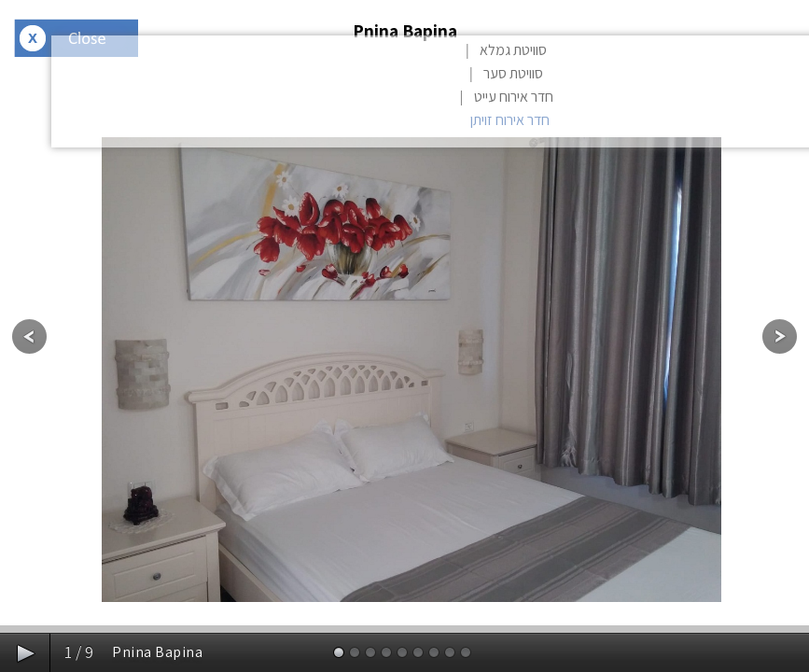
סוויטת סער (513, 73)
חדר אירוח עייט (514, 97)
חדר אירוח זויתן (510, 120)
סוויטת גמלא (513, 50)
